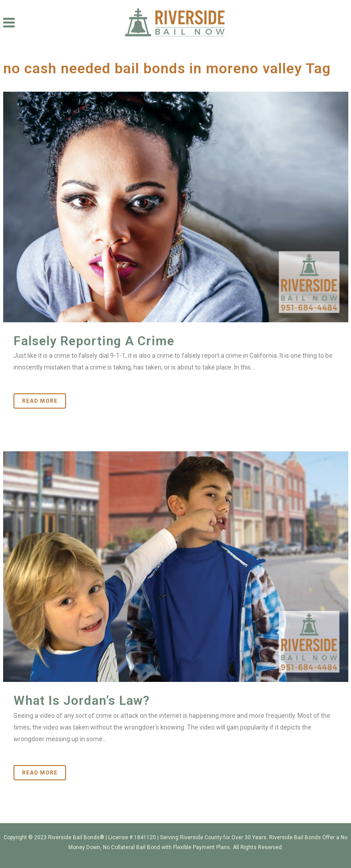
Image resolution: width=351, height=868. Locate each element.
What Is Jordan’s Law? (82, 701)
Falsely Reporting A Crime (94, 341)
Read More (40, 401)
